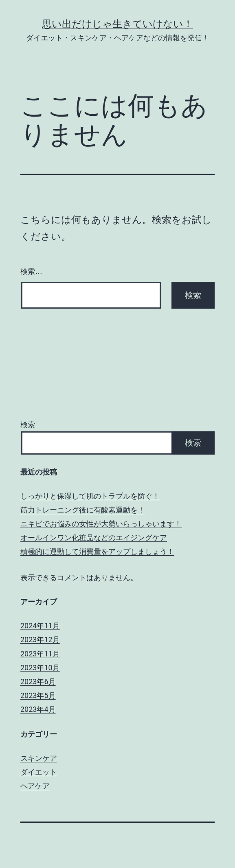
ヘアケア (35, 786)
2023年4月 (38, 709)
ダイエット (39, 772)
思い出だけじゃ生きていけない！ (117, 24)
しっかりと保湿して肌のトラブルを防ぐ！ (90, 496)
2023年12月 (40, 639)
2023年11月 (40, 654)
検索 (28, 425)
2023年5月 (38, 695)
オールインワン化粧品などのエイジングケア (94, 538)
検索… (31, 272)
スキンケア (39, 758)
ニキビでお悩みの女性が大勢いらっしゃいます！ (101, 524)
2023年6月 (38, 681)
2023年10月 (40, 668)
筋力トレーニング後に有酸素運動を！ (83, 510)
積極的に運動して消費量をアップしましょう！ (97, 551)
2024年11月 (40, 626)
